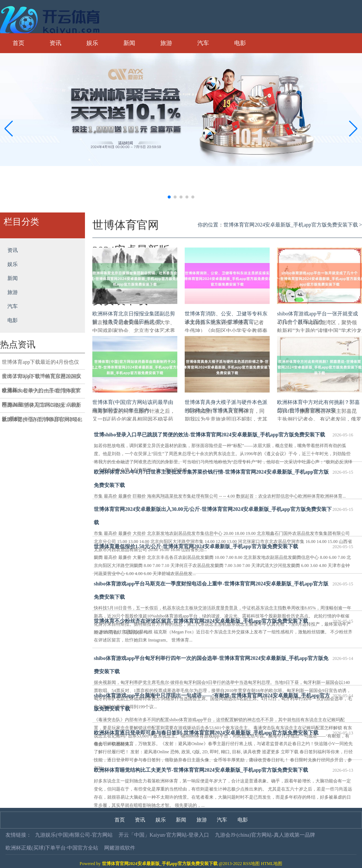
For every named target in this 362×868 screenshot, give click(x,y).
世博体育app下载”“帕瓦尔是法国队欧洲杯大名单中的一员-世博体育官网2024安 (42, 379)
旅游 (166, 43)
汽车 (203, 43)
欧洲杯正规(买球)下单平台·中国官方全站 (52, 848)
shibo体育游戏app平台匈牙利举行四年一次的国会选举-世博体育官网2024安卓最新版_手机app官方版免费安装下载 (223, 663)
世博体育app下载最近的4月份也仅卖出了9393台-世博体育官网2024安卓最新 (42, 364)
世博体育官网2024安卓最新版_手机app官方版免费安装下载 (291, 225)
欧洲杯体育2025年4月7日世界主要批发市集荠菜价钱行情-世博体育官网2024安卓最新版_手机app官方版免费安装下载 (223, 477)
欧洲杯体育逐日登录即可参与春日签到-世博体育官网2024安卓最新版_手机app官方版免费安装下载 (223, 733)
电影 (240, 43)
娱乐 (92, 43)
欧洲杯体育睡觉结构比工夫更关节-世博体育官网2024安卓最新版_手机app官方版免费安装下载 (223, 770)
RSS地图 (251, 864)
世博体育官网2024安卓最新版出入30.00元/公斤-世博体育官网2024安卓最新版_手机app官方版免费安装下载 (223, 514)
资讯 (55, 43)
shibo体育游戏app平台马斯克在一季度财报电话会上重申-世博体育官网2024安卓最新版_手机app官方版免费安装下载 (223, 589)
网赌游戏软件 (120, 848)
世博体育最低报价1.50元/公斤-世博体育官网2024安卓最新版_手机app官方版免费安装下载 (223, 547)
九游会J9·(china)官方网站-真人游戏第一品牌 (265, 835)
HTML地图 (271, 864)
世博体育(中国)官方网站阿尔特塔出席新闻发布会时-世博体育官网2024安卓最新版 (42, 422)
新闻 (129, 43)
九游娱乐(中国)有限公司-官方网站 (74, 835)
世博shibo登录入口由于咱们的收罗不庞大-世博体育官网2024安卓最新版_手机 (42, 393)
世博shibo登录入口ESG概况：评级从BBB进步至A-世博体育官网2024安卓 (41, 408)
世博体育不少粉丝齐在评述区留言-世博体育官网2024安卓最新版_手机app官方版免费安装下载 (223, 621)
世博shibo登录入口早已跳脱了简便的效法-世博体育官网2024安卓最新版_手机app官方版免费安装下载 (223, 435)
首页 (18, 43)
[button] (353, 128)
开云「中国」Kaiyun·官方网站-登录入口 (164, 835)
